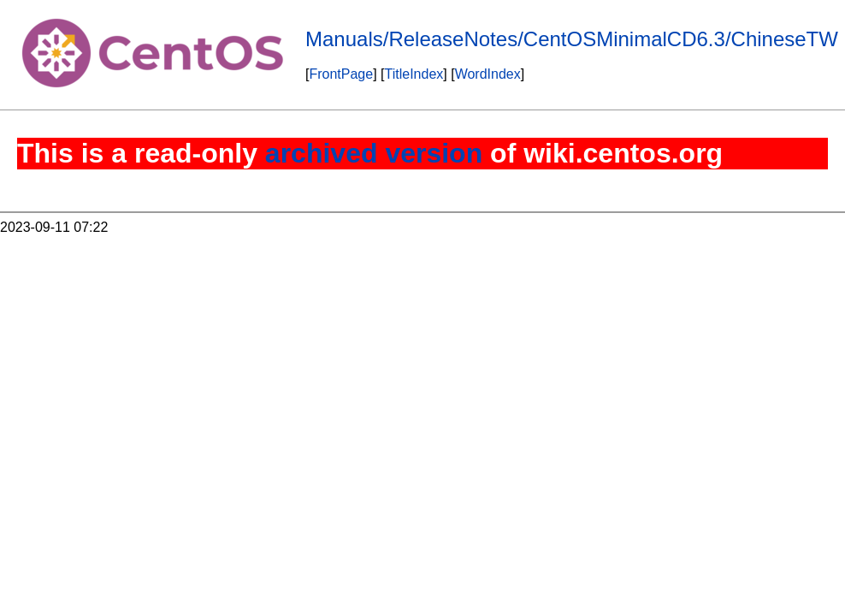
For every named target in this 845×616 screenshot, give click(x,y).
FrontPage (341, 74)
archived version (374, 153)
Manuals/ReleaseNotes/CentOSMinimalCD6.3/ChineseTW (572, 39)
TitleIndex (414, 74)
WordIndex (488, 74)
